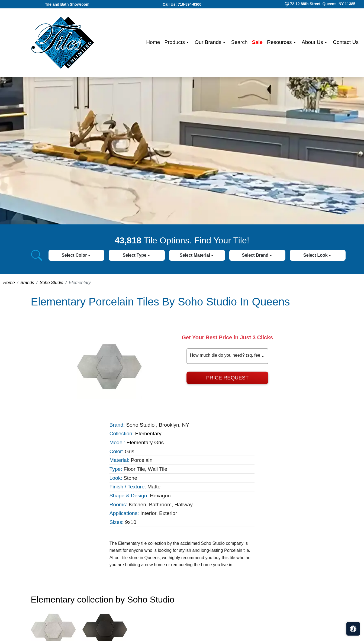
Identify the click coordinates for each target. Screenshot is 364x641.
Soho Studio (51, 283)
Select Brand (256, 255)
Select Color (75, 255)
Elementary (148, 434)
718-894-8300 (190, 4)
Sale (257, 42)
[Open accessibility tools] (353, 629)
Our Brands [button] (209, 42)
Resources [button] (280, 42)
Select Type (135, 255)
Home (153, 42)
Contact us (346, 42)
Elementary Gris (145, 442)
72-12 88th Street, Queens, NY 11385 (323, 4)
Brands (27, 283)
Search (239, 42)
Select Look (316, 255)
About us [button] (313, 42)
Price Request (228, 378)
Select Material (196, 255)
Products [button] (175, 42)
